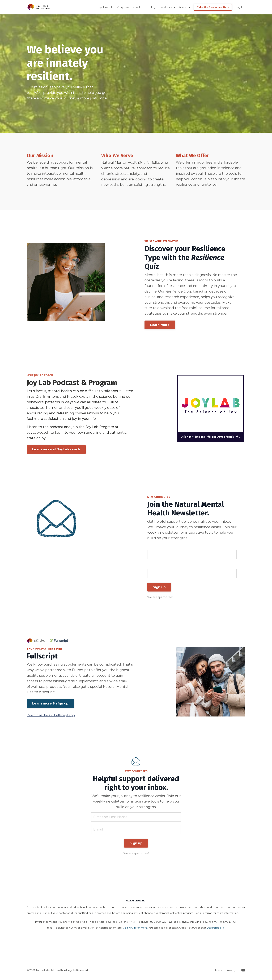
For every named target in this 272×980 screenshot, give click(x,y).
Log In (240, 7)
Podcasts (169, 7)
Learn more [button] (160, 325)
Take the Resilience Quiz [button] (213, 7)
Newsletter (140, 7)
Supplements (106, 7)
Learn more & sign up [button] (50, 704)
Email (152, 566)
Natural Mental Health (120, 163)
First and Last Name (165, 547)
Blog (153, 7)
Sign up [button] (159, 588)
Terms (218, 972)
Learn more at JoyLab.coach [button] (56, 450)
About (185, 7)
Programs (124, 7)
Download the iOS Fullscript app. (51, 716)
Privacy (231, 972)
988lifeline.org (216, 930)
